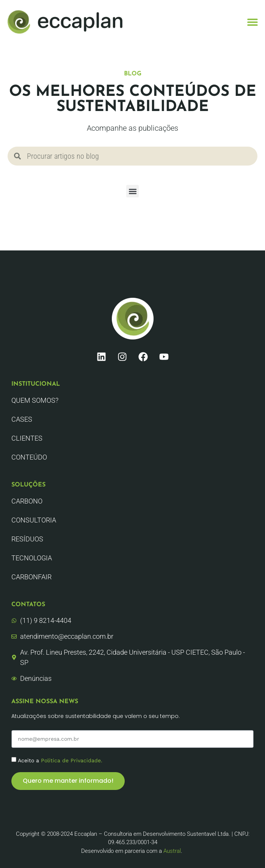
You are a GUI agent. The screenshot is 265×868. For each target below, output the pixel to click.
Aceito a (60, 760)
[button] (253, 22)
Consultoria (34, 520)
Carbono (27, 501)
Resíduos (27, 539)
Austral (172, 851)
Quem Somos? (35, 400)
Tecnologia (32, 558)
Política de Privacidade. (72, 760)
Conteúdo (29, 457)
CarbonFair (31, 577)
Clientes (27, 438)
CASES (22, 419)
